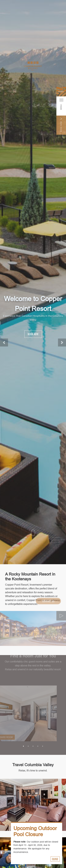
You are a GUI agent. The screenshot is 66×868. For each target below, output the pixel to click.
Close (55, 859)
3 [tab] (33, 746)
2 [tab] (28, 746)
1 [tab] (23, 746)
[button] (4, 343)
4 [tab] (38, 746)
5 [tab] (43, 746)
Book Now (33, 334)
